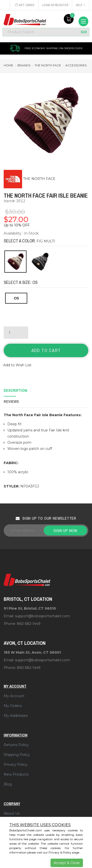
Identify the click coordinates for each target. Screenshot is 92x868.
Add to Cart (46, 350)
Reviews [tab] (11, 401)
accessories (76, 65)
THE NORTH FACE (39, 179)
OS (16, 298)
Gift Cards (25, 5)
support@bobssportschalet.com (42, 616)
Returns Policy (16, 745)
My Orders (13, 706)
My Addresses (16, 716)
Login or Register (55, 5)
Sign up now (65, 530)
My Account (14, 696)
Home (8, 65)
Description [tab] (15, 390)
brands (24, 65)
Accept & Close (67, 863)
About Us (12, 813)
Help (81, 5)
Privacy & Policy (60, 852)
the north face (48, 65)
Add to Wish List (17, 365)
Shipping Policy (17, 755)
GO (84, 32)
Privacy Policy (16, 765)
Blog (8, 784)
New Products (16, 774)
